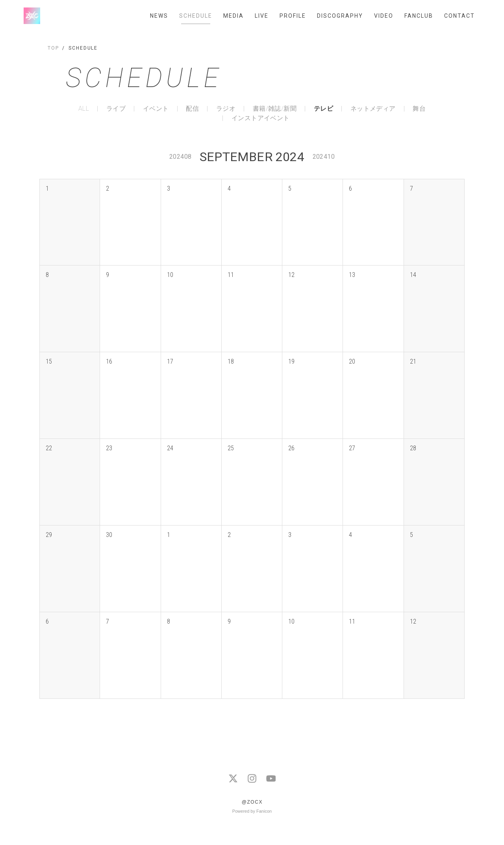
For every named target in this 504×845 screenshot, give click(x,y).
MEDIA (233, 16)
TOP (53, 48)
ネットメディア (373, 109)
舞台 (419, 109)
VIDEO (384, 16)
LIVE (262, 16)
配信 (192, 109)
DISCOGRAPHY (340, 16)
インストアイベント (261, 118)
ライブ (116, 109)
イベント (156, 109)
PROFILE (293, 16)
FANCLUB (419, 16)
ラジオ (226, 109)
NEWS (159, 16)
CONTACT (460, 16)
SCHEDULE (196, 16)
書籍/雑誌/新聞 (275, 109)
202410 (324, 157)
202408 (180, 157)
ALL (84, 109)
